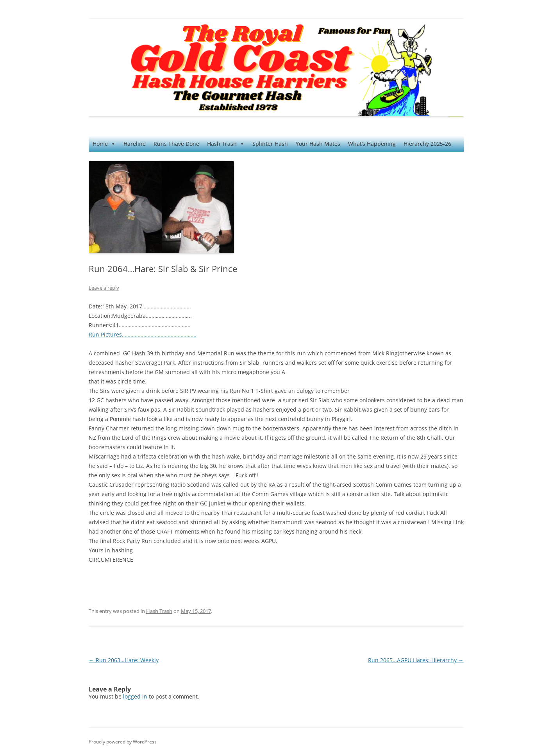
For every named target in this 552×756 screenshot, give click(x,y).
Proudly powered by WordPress (123, 742)
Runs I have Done (176, 144)
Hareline (135, 144)
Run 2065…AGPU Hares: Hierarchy (416, 660)
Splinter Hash (270, 144)
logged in (135, 696)
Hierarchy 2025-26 (427, 144)
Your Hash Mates (318, 144)
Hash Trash (226, 144)
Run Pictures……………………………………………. (143, 334)
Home (104, 144)
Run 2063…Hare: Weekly (124, 660)
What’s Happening (372, 144)
